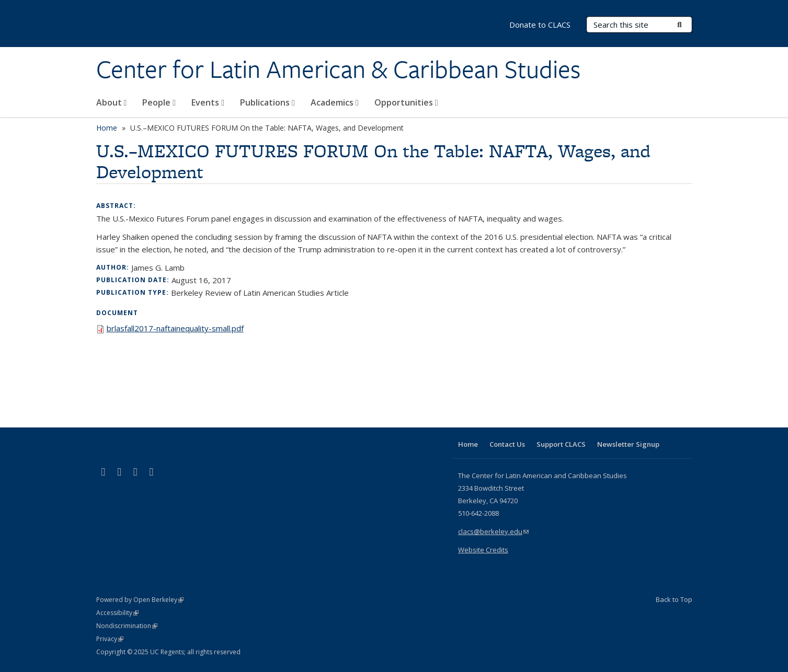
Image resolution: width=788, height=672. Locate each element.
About (112, 102)
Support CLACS (561, 444)
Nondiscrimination (127, 626)
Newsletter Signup (628, 444)
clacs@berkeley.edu (493, 531)
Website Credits (483, 550)
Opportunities (406, 102)
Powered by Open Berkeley (140, 600)
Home (107, 128)
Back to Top (674, 599)
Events (208, 102)
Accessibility (117, 613)
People (159, 102)
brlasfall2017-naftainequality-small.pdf (175, 328)
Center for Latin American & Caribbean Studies (338, 69)
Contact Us (507, 444)
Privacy (110, 639)
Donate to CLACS (540, 25)
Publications (267, 102)
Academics (335, 102)
